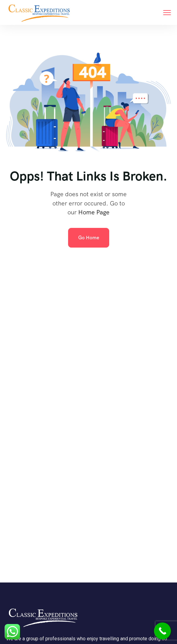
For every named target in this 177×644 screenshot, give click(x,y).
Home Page (94, 212)
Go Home (89, 238)
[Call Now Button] (162, 631)
